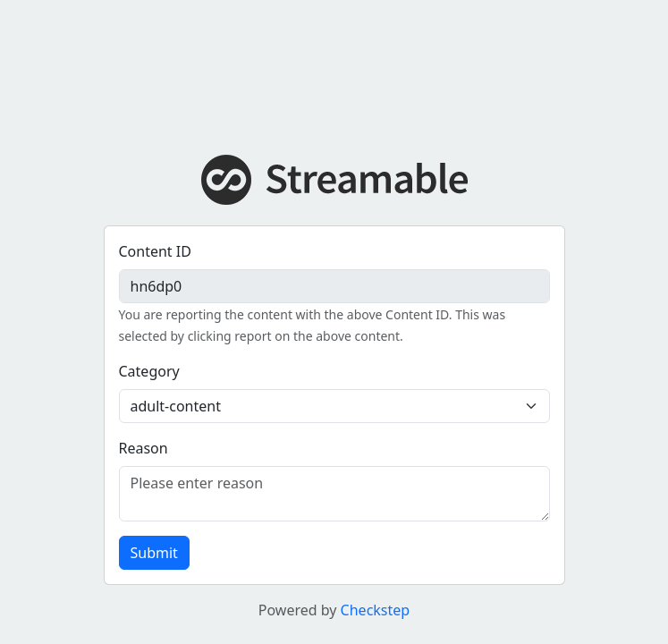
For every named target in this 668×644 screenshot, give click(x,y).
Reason (144, 448)
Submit (154, 553)
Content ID (155, 251)
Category (149, 371)
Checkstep (376, 610)
